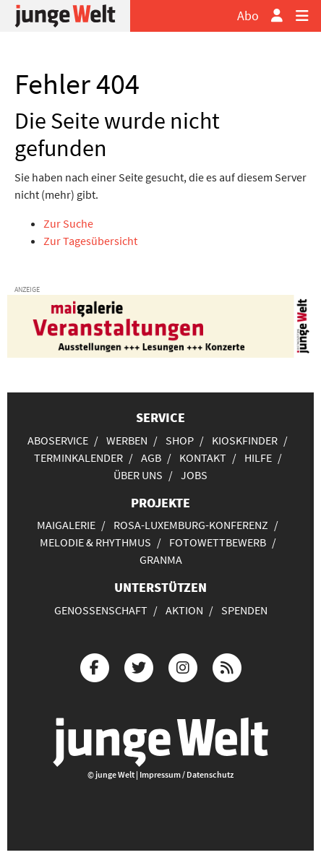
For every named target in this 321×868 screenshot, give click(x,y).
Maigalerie (66, 525)
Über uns (138, 475)
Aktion (184, 610)
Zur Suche (68, 223)
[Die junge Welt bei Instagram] (183, 666)
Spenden (244, 610)
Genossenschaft (101, 610)
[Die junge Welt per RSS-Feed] (227, 666)
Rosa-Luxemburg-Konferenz (191, 525)
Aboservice (58, 440)
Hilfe (258, 457)
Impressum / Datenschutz (187, 774)
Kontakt (203, 457)
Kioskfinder (245, 440)
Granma (161, 559)
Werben (127, 440)
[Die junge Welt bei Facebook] (95, 666)
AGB (151, 457)
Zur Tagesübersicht (90, 241)
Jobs (194, 475)
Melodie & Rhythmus (95, 542)
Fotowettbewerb (218, 542)
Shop (180, 440)
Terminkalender (78, 457)
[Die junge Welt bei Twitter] (139, 666)
